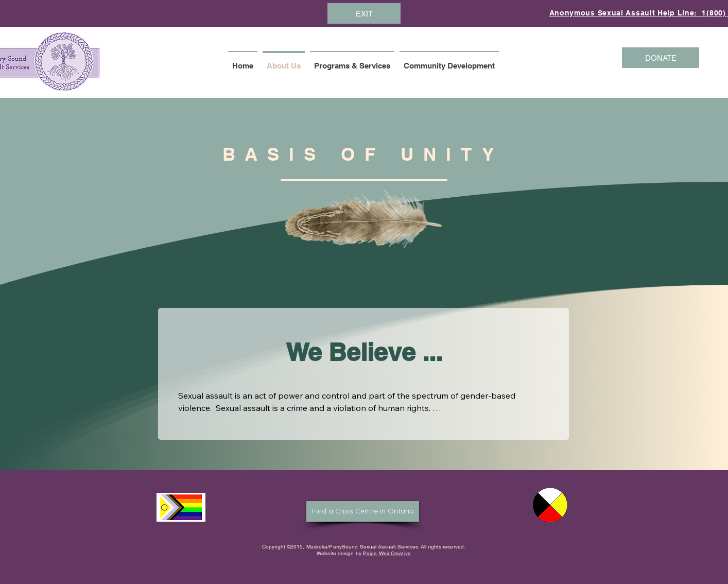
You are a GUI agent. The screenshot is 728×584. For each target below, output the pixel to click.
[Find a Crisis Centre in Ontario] (363, 511)
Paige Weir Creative (387, 553)
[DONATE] (661, 58)
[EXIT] (364, 13)
